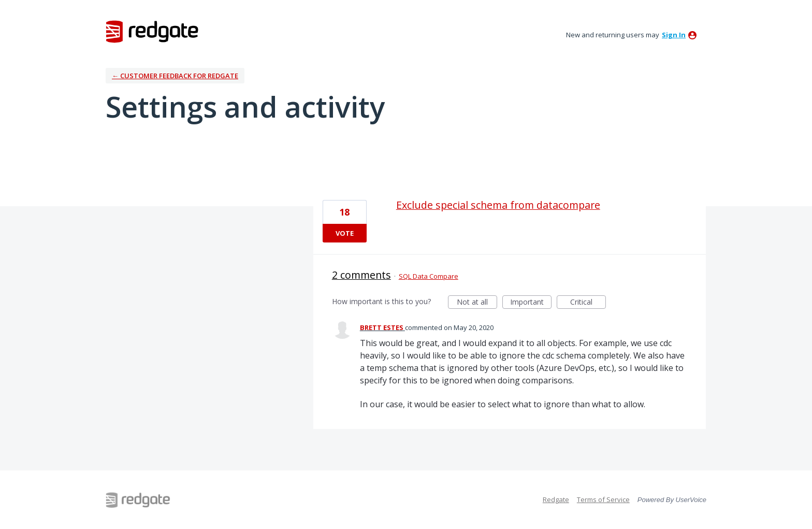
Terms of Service (603, 499)
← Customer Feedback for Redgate (175, 76)
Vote (345, 233)
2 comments (361, 275)
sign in (674, 35)
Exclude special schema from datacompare (498, 205)
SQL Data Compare (429, 276)
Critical (588, 303)
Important (531, 303)
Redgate (556, 499)
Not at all (477, 303)
